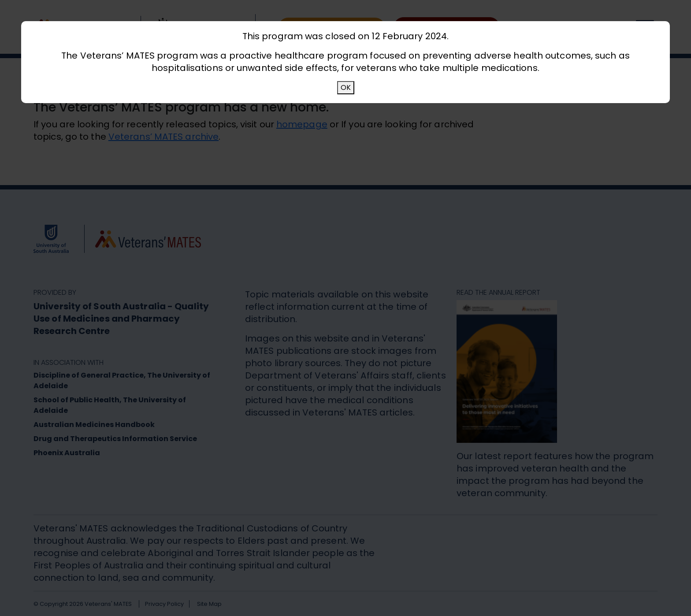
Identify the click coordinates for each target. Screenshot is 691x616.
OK (346, 87)
